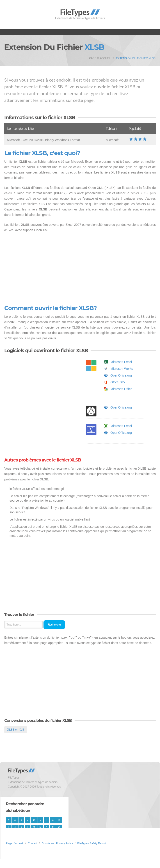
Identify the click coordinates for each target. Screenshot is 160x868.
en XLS (16, 730)
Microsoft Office (121, 389)
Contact (32, 843)
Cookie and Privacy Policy (57, 843)
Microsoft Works (122, 369)
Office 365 (118, 382)
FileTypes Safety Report (92, 843)
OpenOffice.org (121, 375)
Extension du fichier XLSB (136, 58)
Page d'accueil (100, 58)
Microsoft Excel (121, 362)
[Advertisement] (80, 269)
